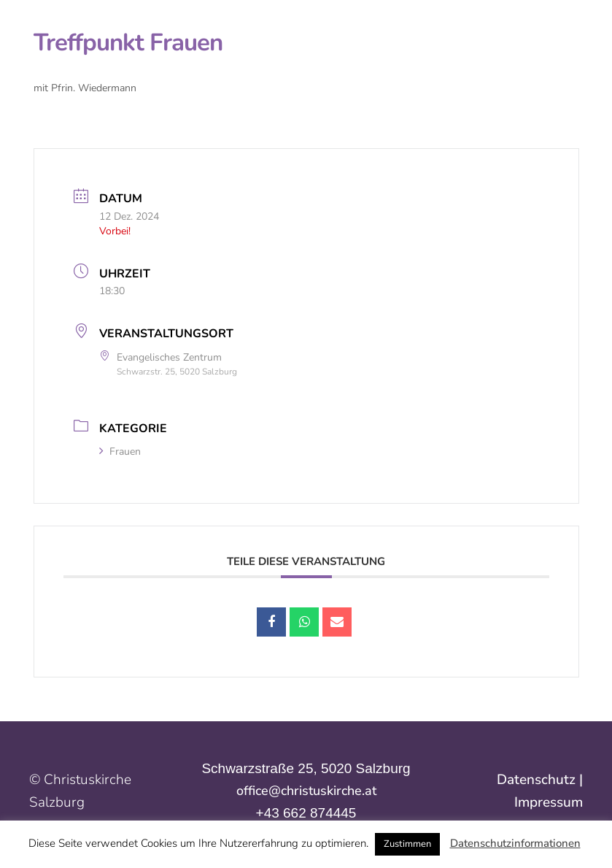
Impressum (549, 802)
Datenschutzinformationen (515, 843)
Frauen (120, 452)
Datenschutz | (540, 780)
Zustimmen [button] (407, 844)
